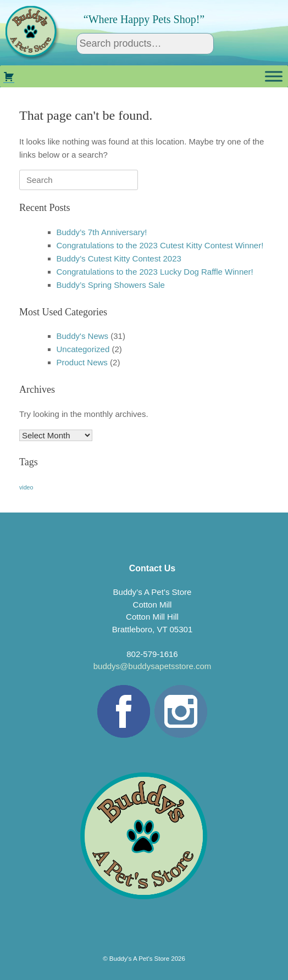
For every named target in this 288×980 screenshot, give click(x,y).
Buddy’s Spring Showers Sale (111, 285)
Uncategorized (83, 349)
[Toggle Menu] (274, 76)
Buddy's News (83, 336)
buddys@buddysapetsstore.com (153, 666)
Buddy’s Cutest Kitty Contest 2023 (119, 258)
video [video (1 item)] (26, 487)
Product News (82, 362)
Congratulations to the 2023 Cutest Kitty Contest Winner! (160, 245)
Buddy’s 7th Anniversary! (102, 232)
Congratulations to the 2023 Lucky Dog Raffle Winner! (155, 272)
